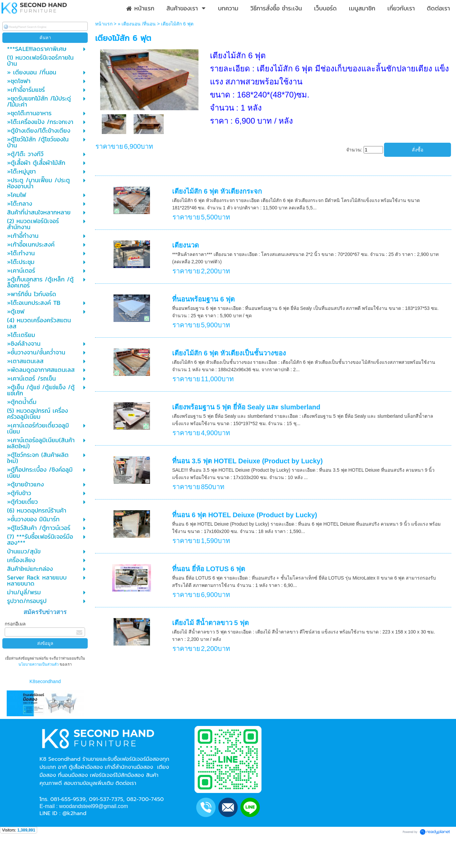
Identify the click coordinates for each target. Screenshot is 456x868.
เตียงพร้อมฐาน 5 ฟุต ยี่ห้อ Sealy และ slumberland (246, 407)
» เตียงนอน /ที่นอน (137, 24)
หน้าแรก (104, 24)
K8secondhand (45, 681)
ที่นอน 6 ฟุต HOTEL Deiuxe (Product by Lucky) (245, 515)
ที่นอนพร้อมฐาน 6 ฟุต (203, 299)
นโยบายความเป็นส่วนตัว (39, 664)
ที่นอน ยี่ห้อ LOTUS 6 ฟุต (209, 569)
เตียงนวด (185, 245)
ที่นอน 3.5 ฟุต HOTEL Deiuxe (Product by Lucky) (247, 461)
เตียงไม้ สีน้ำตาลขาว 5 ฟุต (210, 623)
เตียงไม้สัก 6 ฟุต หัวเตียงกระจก (217, 191)
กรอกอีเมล (15, 624)
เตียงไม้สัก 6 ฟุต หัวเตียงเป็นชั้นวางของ (229, 353)
